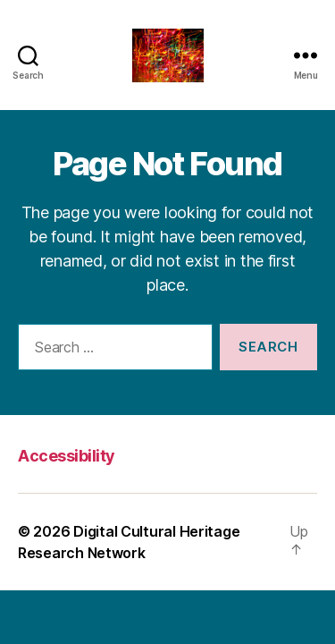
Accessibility (67, 456)
